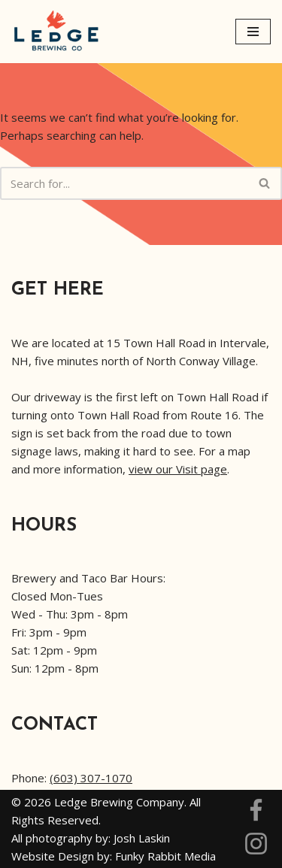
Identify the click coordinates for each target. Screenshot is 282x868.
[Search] (124, 183)
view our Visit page (178, 469)
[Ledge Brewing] (56, 32)
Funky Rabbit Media (165, 856)
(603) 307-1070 (91, 778)
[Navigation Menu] (253, 32)
